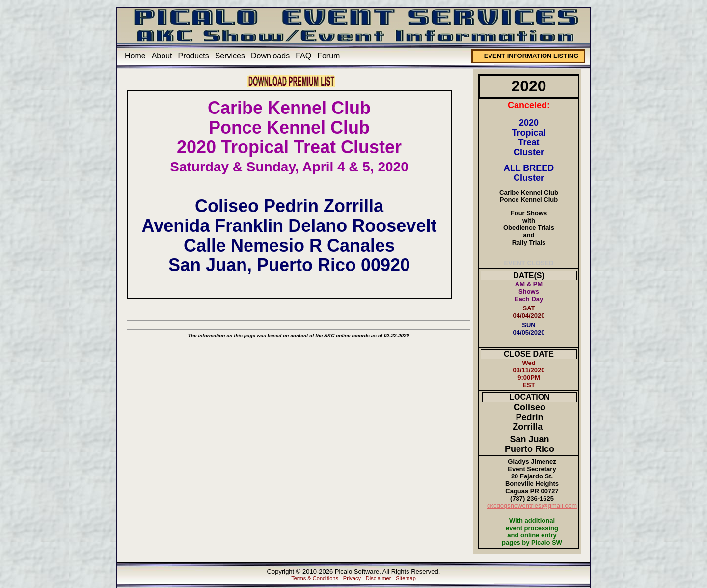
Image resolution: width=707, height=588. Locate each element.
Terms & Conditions (315, 578)
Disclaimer (379, 578)
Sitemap (406, 578)
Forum (328, 56)
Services (230, 56)
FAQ (303, 56)
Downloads (270, 56)
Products (194, 56)
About (162, 56)
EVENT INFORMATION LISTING (531, 56)
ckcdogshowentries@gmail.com (532, 506)
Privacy (352, 578)
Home (135, 56)
